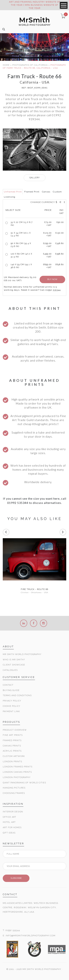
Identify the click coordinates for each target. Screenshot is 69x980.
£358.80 (60, 243)
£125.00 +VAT (47, 234)
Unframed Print (13, 192)
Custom (57, 192)
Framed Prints (12, 740)
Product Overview (15, 730)
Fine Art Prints (13, 735)
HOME (6, 65)
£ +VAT (48, 224)
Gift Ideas (9, 833)
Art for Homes (12, 828)
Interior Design (13, 812)
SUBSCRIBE (16, 878)
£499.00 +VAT (47, 255)
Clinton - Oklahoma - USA (34, 592)
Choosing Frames (14, 793)
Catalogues (10, 670)
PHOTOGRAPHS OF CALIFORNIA (30, 65)
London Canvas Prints (17, 772)
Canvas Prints (12, 746)
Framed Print (32, 192)
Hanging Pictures (14, 788)
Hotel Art (9, 822)
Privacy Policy (12, 701)
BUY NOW (52, 279)
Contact (8, 685)
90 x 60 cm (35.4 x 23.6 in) (21, 245)
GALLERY (35, 178)
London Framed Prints (18, 767)
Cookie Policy (11, 706)
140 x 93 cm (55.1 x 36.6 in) (21, 266)
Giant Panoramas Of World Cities (24, 783)
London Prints (12, 762)
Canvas (46, 192)
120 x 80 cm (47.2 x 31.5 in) (21, 255)
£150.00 (60, 233)
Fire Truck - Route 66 (34, 589)
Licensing (10, 197)
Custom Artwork (14, 756)
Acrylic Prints (12, 751)
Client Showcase (14, 665)
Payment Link (11, 711)
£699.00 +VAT (47, 266)
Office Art (9, 817)
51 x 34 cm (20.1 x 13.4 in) (21, 234)
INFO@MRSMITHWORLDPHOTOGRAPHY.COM (31, 936)
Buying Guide (11, 690)
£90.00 (60, 222)
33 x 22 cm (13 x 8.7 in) (22, 224)
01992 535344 (13, 930)
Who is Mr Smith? (14, 660)
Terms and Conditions (17, 695)
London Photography (17, 777)
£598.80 (59, 254)
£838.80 (60, 265)
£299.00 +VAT (47, 245)
